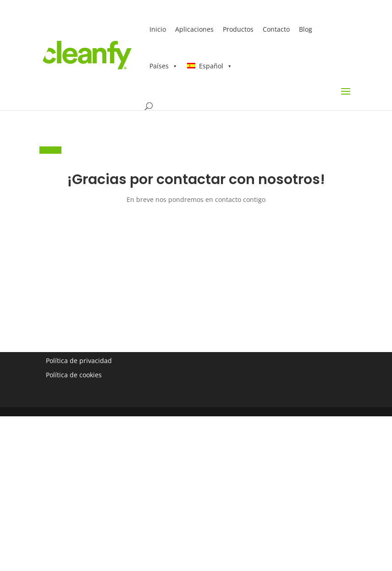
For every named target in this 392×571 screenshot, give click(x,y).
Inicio (158, 29)
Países (164, 66)
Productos (238, 29)
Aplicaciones (194, 29)
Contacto (276, 29)
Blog (306, 29)
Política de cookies (74, 375)
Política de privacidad (79, 361)
